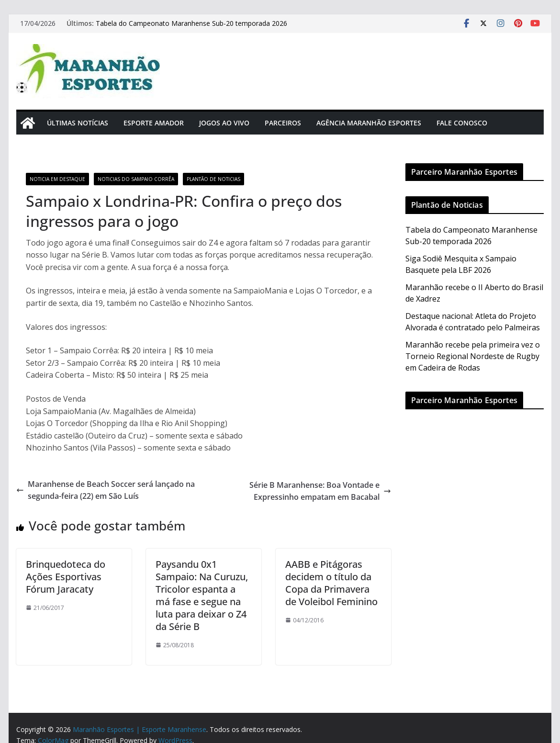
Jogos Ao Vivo (224, 123)
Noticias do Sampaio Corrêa (136, 179)
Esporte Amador (154, 123)
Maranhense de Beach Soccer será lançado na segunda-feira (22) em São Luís (106, 490)
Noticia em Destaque (57, 179)
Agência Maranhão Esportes (369, 123)
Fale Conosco (462, 123)
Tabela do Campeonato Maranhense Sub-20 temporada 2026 (191, 23)
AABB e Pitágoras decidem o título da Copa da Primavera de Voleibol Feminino (331, 583)
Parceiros (283, 123)
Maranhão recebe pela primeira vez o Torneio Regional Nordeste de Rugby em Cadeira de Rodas (473, 356)
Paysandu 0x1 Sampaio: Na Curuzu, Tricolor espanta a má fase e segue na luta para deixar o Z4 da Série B (202, 595)
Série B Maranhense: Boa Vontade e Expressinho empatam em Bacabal (320, 491)
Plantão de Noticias (213, 179)
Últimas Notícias (78, 123)
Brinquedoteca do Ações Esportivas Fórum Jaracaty (66, 577)
